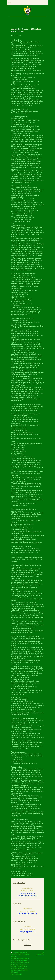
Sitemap (25, 953)
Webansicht (41, 955)
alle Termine (27, 945)
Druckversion (16, 953)
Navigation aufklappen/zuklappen (28, 3)
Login (43, 953)
